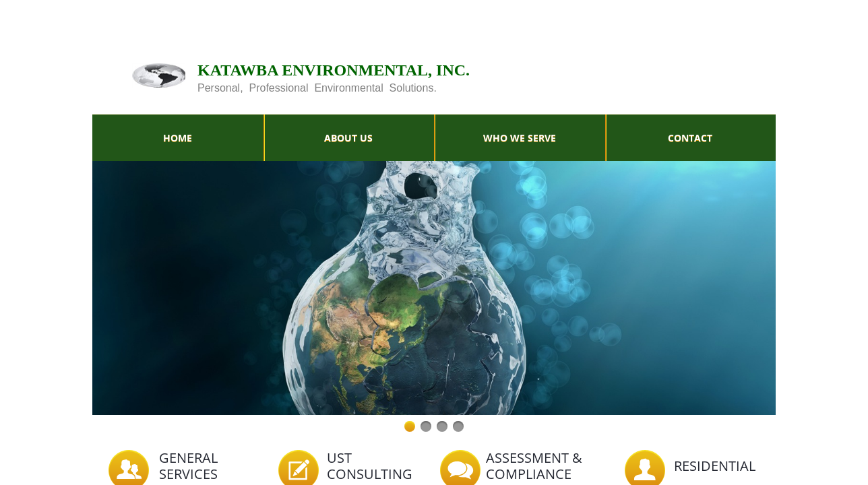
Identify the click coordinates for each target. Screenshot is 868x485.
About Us (348, 138)
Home (178, 138)
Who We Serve (520, 138)
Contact (690, 138)
